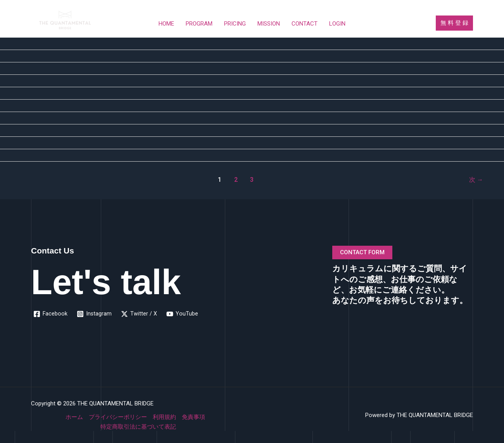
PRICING (235, 24)
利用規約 (164, 417)
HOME (166, 24)
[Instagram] (95, 314)
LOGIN (337, 24)
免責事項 (193, 417)
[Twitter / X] (140, 314)
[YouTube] (183, 314)
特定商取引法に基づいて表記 (138, 427)
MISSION (269, 24)
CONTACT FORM (362, 252)
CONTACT (305, 24)
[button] (454, 23)
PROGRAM (199, 24)
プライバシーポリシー (118, 417)
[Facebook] (51, 314)
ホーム (74, 417)
